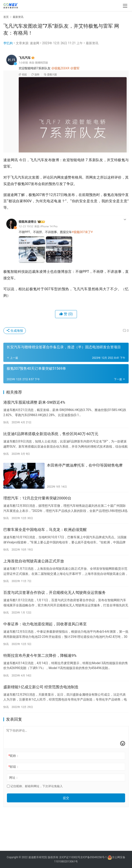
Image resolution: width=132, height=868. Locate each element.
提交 (66, 798)
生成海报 (15, 331)
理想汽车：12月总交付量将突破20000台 (37, 498)
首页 (6, 17)
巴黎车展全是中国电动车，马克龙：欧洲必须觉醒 (45, 530)
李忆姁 (8, 43)
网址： (14, 778)
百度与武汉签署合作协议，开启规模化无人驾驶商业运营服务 (55, 593)
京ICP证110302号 (70, 857)
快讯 (6, 422)
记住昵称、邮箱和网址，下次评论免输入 (35, 786)
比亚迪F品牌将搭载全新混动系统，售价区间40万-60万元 (51, 434)
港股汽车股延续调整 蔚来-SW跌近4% (34, 402)
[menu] (125, 6)
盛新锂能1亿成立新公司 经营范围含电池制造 (41, 687)
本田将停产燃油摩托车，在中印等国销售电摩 (85, 465)
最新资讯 (92, 43)
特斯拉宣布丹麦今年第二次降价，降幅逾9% (40, 655)
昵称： (14, 756)
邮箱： (14, 767)
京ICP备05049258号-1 (94, 857)
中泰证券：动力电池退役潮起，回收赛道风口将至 (45, 624)
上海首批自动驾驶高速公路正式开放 (34, 561)
